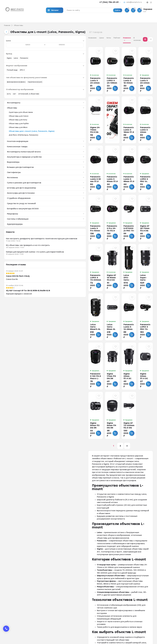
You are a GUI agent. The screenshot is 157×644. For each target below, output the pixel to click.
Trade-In (80, 620)
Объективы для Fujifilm (19, 135)
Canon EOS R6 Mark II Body (19, 316)
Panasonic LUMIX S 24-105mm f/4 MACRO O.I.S (85, 78)
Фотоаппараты (24, 114)
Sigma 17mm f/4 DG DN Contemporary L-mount (84, 358)
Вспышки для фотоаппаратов (24, 187)
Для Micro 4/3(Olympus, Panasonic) (23, 149)
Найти (118, 10)
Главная (7, 25)
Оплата (80, 610)
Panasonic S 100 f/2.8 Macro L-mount (57, 357)
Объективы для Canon (19, 127)
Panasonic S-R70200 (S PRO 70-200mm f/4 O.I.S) (112, 218)
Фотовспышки (52, 623)
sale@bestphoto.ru (134, 2)
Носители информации (24, 155)
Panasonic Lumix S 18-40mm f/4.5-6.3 (111, 77)
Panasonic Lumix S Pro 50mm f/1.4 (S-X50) (56, 218)
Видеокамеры (24, 182)
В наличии (96, 38)
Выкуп (79, 623)
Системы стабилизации (24, 249)
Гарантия (80, 613)
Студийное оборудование (24, 225)
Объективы (18, 25)
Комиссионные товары (24, 160)
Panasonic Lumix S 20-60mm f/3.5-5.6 (138, 77)
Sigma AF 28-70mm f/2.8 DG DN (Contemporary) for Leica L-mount (139, 219)
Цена (58, 38)
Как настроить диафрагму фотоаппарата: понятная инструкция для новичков (19, 271)
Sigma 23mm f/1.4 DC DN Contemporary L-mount (112, 358)
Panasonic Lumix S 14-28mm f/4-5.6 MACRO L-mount (111, 311)
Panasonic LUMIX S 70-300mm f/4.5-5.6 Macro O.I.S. (56, 265)
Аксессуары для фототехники (24, 219)
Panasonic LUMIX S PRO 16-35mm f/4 (139, 170)
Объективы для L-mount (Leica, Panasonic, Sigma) (23, 144)
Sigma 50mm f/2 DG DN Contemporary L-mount (57, 405)
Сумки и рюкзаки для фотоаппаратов (24, 204)
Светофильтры (24, 193)
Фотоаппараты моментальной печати (24, 167)
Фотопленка (24, 198)
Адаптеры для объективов (21, 123)
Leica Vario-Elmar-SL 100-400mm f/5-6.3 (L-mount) (84, 311)
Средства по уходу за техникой (22, 230)
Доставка (81, 617)
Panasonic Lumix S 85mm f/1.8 (111, 170)
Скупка (79, 626)
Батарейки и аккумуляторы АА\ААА (20, 237)
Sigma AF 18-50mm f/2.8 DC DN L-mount (84, 264)
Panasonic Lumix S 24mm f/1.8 (138, 124)
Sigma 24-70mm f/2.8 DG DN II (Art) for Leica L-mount (57, 125)
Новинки (83, 38)
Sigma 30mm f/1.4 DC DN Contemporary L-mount (140, 358)
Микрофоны (24, 243)
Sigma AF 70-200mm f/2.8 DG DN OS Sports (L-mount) (112, 405)
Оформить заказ (84, 607)
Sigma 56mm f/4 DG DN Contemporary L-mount (84, 405)
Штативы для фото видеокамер (24, 212)
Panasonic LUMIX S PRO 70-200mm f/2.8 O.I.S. (140, 311)
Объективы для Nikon (18, 139)
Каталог (53, 10)
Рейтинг (73, 38)
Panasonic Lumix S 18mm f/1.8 (111, 124)
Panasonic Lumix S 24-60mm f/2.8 (56, 77)
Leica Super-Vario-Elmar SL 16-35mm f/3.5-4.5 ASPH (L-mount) (138, 266)
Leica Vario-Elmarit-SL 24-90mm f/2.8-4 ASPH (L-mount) (56, 311)
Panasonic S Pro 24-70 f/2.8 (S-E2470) (84, 217)
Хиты (65, 38)
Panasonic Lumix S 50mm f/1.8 (83, 170)
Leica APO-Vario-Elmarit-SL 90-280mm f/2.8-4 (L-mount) (112, 265)
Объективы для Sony (18, 131)
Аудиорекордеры (15, 254)
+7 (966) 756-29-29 (109, 2)
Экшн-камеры (51, 613)
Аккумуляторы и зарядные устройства (24, 175)
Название (49, 38)
